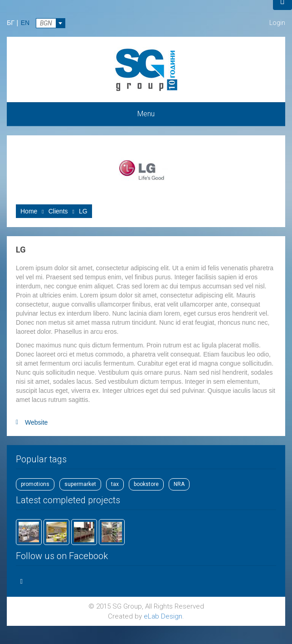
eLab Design (163, 616)
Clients (58, 211)
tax (115, 484)
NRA (179, 484)
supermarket (80, 484)
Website (36, 422)
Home (29, 211)
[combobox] (51, 23)
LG (83, 211)
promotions (35, 484)
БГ (11, 23)
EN (25, 23)
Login (277, 23)
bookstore (146, 484)
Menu (146, 114)
